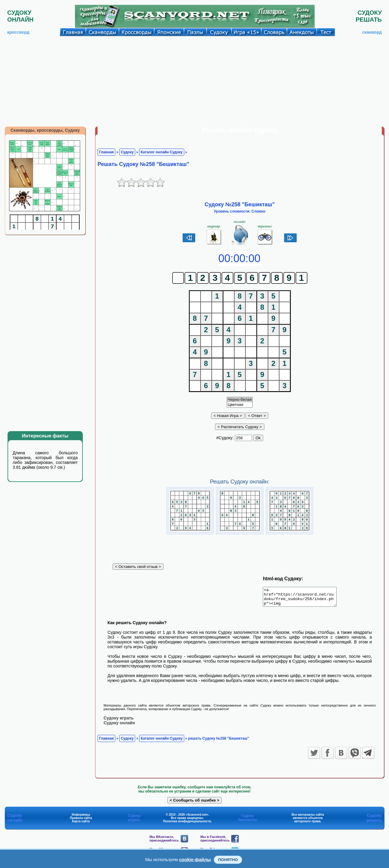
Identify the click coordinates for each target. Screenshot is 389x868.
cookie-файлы (195, 859)
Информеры (81, 818)
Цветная (240, 405)
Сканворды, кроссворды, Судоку (45, 130)
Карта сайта (81, 825)
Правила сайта (81, 821)
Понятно (228, 860)
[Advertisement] (194, 81)
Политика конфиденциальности (187, 825)
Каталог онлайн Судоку (162, 152)
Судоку (127, 152)
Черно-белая (240, 400)
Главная (106, 152)
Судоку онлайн (119, 726)
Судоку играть (119, 721)
